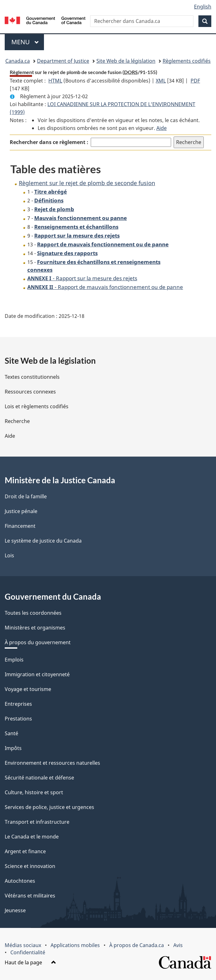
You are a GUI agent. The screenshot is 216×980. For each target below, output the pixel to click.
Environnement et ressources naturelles (52, 763)
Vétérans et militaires (30, 896)
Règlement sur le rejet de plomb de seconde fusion (87, 183)
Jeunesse (15, 910)
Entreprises (18, 704)
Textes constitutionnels (32, 377)
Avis (178, 945)
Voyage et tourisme (28, 689)
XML (161, 81)
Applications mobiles (75, 945)
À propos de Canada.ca (137, 945)
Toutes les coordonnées (33, 613)
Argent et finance (25, 851)
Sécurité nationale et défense (39, 778)
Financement (20, 526)
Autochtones (20, 881)
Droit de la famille (26, 496)
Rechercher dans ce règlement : (49, 142)
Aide (162, 128)
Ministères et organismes (35, 628)
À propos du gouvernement (38, 642)
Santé (11, 733)
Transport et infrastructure (37, 822)
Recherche (17, 421)
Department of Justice (63, 61)
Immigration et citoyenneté (37, 674)
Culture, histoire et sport (34, 792)
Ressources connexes (30, 392)
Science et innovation (30, 866)
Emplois (14, 660)
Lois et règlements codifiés (37, 406)
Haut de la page (30, 962)
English (203, 7)
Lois (9, 555)
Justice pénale (21, 511)
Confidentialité (28, 952)
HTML (55, 81)
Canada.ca (18, 61)
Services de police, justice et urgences (49, 807)
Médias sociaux (23, 945)
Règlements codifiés (187, 61)
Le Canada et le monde (32, 837)
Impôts (13, 748)
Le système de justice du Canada (43, 541)
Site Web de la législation (126, 61)
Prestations (18, 719)
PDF (195, 81)
